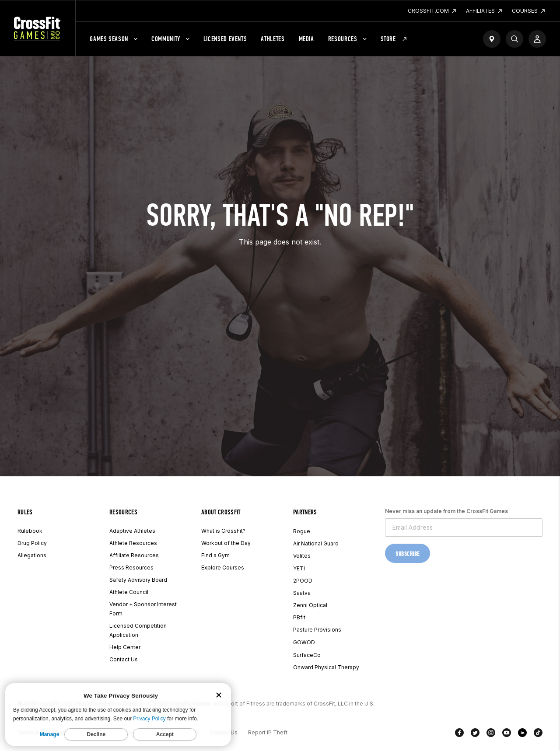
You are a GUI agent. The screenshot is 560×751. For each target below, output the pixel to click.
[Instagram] (491, 734)
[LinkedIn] (522, 734)
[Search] (514, 39)
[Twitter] (475, 734)
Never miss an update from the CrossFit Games (446, 511)
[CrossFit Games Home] (38, 28)
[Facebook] (459, 734)
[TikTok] (538, 734)
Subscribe (408, 554)
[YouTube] (507, 734)
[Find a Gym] (492, 39)
